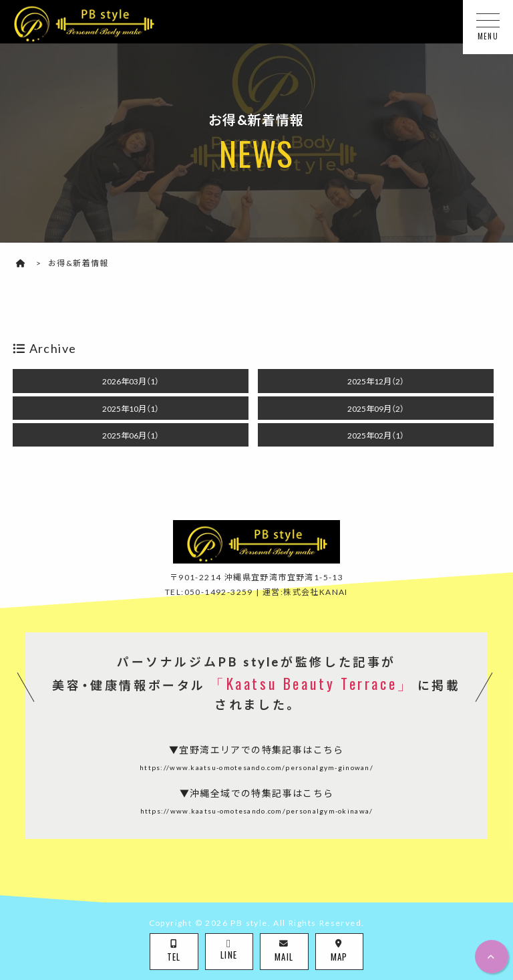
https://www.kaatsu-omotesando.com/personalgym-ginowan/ (257, 767)
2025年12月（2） (376, 381)
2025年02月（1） (376, 435)
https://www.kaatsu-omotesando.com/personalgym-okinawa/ (256, 811)
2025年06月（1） (131, 435)
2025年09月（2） (376, 408)
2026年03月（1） (131, 381)
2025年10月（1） (131, 408)
